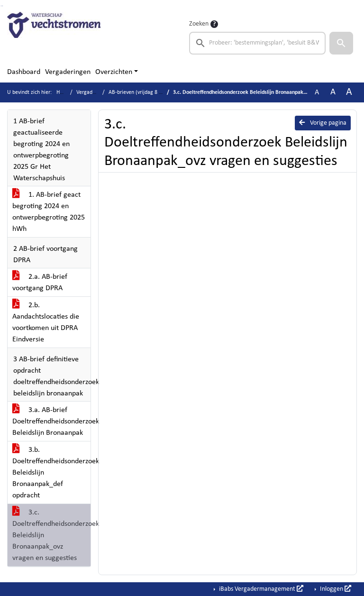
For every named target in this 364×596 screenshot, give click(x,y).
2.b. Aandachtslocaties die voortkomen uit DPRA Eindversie (46, 322)
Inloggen (335, 589)
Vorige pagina (323, 123)
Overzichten (114, 72)
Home (63, 92)
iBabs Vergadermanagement (260, 589)
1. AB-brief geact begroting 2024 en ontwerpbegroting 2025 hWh (49, 212)
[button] (341, 43)
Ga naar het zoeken (1, 6)
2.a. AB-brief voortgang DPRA (40, 283)
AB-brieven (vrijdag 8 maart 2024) (148, 92)
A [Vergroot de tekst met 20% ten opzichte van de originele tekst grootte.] (333, 92)
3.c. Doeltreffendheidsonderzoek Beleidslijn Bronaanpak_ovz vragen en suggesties (51, 535)
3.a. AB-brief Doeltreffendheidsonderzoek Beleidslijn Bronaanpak (51, 422)
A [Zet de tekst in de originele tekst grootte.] (317, 92)
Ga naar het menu (3, 6)
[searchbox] (257, 43)
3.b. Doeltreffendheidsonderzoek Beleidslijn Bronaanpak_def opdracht (51, 473)
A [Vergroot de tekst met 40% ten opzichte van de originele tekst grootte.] (349, 92)
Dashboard (24, 72)
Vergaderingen (68, 72)
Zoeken (199, 24)
